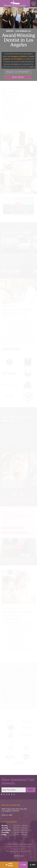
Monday (5, 826)
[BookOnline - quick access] (9, 865)
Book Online (18, 77)
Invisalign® (18, 59)
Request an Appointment (18, 72)
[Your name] (14, 790)
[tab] (2, 794)
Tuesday (5, 828)
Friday (4, 835)
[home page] (15, 4)
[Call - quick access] (23, 865)
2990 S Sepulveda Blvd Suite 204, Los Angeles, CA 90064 (14, 810)
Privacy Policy (19, 846)
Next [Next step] (31, 790)
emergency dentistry (19, 56)
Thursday (5, 832)
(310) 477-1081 (7, 815)
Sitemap (9, 846)
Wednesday (6, 830)
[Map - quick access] (32, 865)
